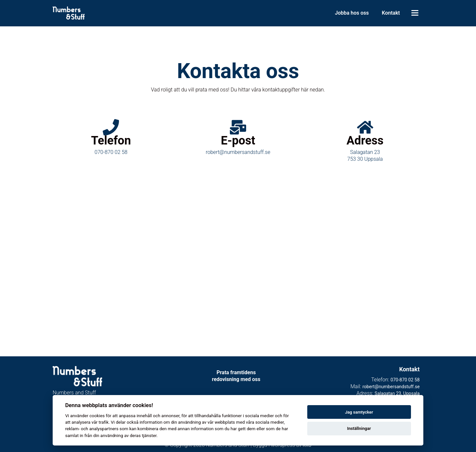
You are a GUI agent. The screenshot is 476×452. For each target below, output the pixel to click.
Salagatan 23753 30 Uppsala (365, 156)
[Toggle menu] (415, 13)
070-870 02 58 (111, 152)
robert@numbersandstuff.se (238, 152)
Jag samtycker (359, 412)
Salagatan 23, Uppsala (397, 393)
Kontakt (391, 13)
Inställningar (359, 428)
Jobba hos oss (352, 13)
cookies (97, 416)
